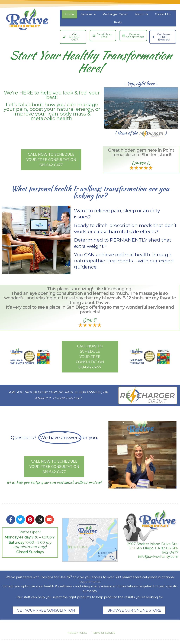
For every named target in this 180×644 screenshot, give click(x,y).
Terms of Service (104, 633)
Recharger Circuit (115, 14)
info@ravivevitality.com (158, 557)
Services (88, 14)
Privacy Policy (78, 633)
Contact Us (163, 14)
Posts (118, 22)
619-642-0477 (170, 550)
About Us (141, 14)
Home (70, 14)
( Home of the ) (141, 133)
